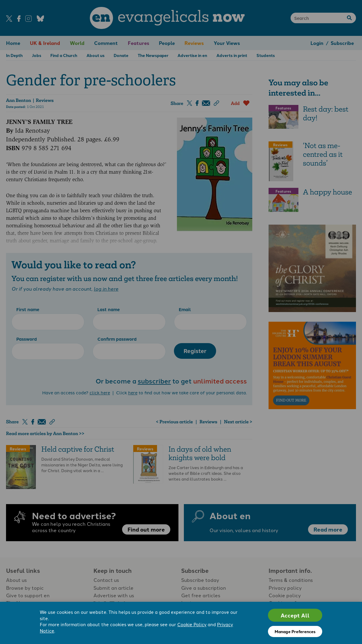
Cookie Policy (192, 624)
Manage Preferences (295, 631)
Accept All (295, 615)
